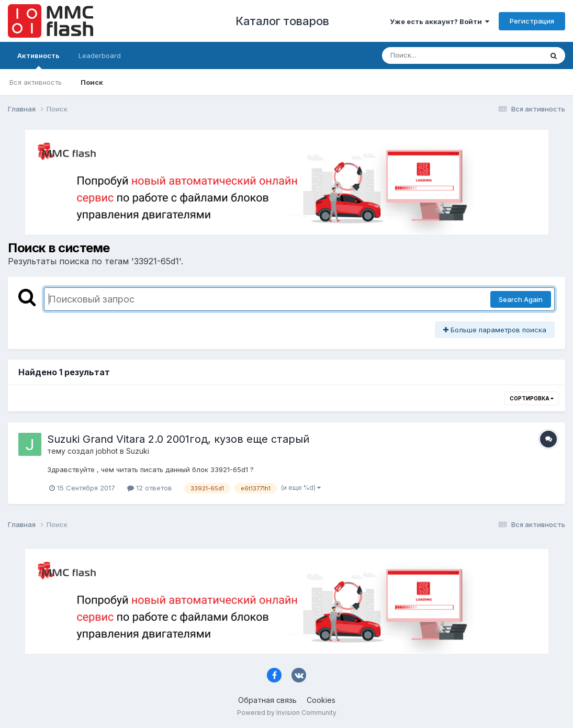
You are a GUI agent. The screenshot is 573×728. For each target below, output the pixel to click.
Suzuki (138, 451)
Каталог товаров (282, 21)
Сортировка (532, 398)
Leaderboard (100, 55)
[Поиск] (442, 55)
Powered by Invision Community (287, 713)
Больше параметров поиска (495, 330)
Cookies (321, 700)
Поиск (92, 82)
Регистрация (532, 21)
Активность (38, 60)
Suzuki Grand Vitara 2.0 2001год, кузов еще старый (178, 439)
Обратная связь (267, 700)
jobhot (107, 451)
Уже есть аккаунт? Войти (440, 21)
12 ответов (150, 488)
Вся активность (36, 82)
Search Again (521, 299)
